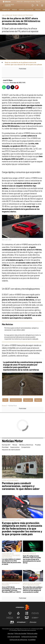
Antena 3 (4, 406)
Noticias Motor (12, 441)
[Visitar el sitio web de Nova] (35, 613)
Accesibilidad (32, 640)
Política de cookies (32, 633)
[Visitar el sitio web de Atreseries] (18, 618)
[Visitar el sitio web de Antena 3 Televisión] (10, 613)
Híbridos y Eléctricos (26, 10)
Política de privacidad (20, 633)
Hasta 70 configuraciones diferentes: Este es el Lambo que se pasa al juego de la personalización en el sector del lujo (32, 559)
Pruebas (38, 10)
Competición (26, 447)
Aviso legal (11, 633)
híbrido (38, 400)
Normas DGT (6, 10)
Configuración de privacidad (29, 637)
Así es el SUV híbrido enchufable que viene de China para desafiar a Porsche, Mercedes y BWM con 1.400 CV (12, 590)
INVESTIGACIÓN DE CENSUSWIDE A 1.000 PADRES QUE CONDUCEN (11, 555)
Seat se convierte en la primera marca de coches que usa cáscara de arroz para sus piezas (23, 63)
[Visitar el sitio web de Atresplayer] (23, 622)
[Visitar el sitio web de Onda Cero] (27, 618)
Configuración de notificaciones (18, 640)
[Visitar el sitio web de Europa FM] (35, 618)
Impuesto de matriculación (11, 450)
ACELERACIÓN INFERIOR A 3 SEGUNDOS (11, 584)
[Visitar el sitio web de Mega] (10, 618)
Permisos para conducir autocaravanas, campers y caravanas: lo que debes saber (21, 329)
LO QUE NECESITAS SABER (10, 480)
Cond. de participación (14, 637)
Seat (5, 400)
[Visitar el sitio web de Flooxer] (33, 622)
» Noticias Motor (12, 406)
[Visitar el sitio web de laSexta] (18, 613)
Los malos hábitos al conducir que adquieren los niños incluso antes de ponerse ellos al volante (11, 562)
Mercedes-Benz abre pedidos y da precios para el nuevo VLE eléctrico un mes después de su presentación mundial (33, 590)
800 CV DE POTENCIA (29, 554)
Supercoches (15, 447)
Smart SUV (20, 1)
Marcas (14, 10)
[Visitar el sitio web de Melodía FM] (12, 622)
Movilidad (5, 447)
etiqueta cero (16, 400)
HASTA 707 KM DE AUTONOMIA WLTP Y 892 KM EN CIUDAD (32, 584)
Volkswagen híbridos (29, 1)
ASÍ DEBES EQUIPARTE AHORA (11, 520)
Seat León (28, 400)
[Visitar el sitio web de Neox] (27, 613)
